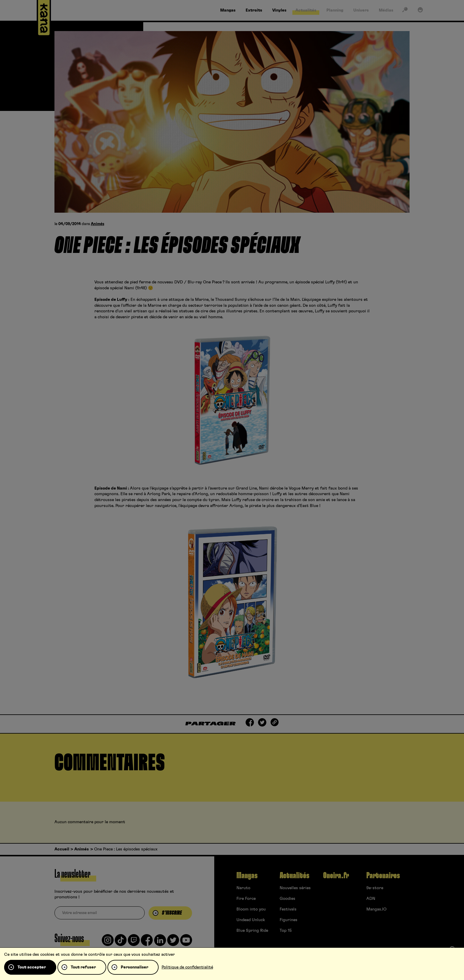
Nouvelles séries (295, 888)
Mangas (247, 876)
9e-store (375, 888)
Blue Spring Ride (252, 931)
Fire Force (246, 899)
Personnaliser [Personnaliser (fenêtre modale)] (134, 967)
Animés (98, 224)
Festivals (288, 909)
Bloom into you (251, 909)
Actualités (294, 876)
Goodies (287, 899)
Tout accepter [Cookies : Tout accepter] (32, 967)
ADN (371, 899)
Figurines (289, 920)
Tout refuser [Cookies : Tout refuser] (83, 967)
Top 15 (286, 931)
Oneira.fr (336, 876)
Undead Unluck (251, 920)
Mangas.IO (376, 909)
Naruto (243, 888)
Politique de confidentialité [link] (187, 967)
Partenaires (383, 876)
